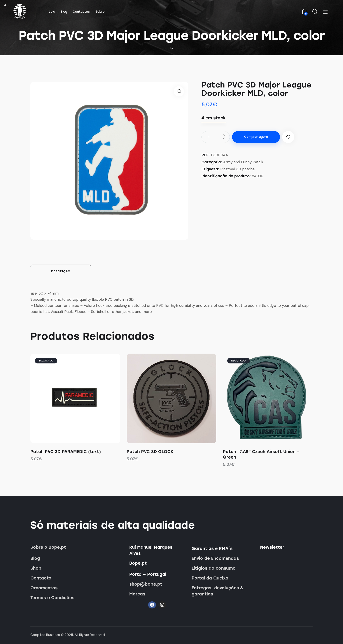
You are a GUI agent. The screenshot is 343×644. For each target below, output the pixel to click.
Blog (35, 558)
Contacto (41, 578)
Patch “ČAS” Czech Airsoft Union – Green (261, 454)
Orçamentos (44, 588)
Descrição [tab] (61, 271)
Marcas (137, 594)
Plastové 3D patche (237, 169)
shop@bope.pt (146, 584)
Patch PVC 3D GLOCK (150, 452)
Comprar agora (256, 137)
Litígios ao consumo (214, 568)
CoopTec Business (45, 635)
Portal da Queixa (210, 578)
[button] (325, 12)
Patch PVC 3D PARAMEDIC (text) (66, 452)
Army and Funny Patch (243, 162)
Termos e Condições (52, 598)
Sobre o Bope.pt (48, 547)
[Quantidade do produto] (216, 137)
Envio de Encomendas (215, 558)
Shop (36, 568)
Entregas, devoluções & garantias (217, 591)
